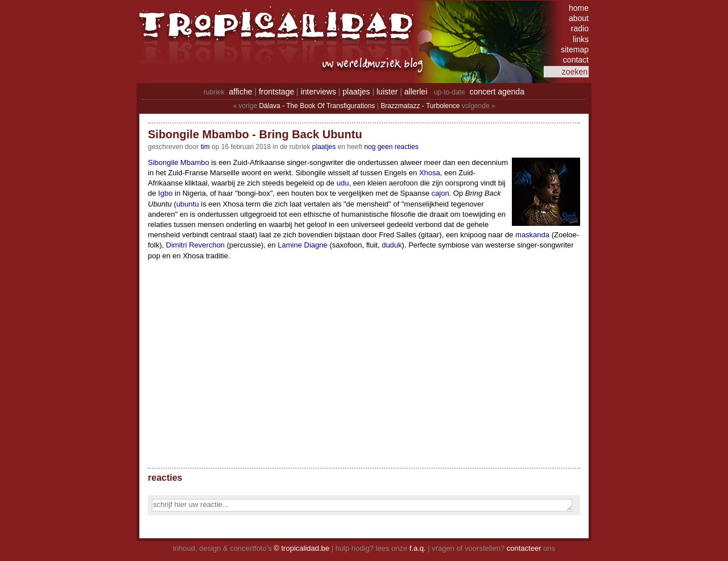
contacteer (524, 548)
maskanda (532, 235)
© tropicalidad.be (301, 548)
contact (576, 60)
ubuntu (188, 204)
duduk (392, 245)
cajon (440, 193)
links (581, 39)
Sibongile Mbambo (179, 162)
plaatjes (356, 92)
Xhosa (430, 173)
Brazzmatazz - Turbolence (420, 106)
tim (205, 147)
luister (387, 92)
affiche (241, 92)
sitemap (575, 49)
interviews (318, 92)
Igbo (165, 193)
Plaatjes (324, 147)
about (579, 18)
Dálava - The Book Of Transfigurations (317, 106)
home (579, 8)
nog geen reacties (391, 147)
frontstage (276, 92)
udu (343, 183)
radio (580, 28)
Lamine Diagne (302, 245)
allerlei (416, 92)
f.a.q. (418, 548)
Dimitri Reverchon (195, 245)
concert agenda (497, 92)
